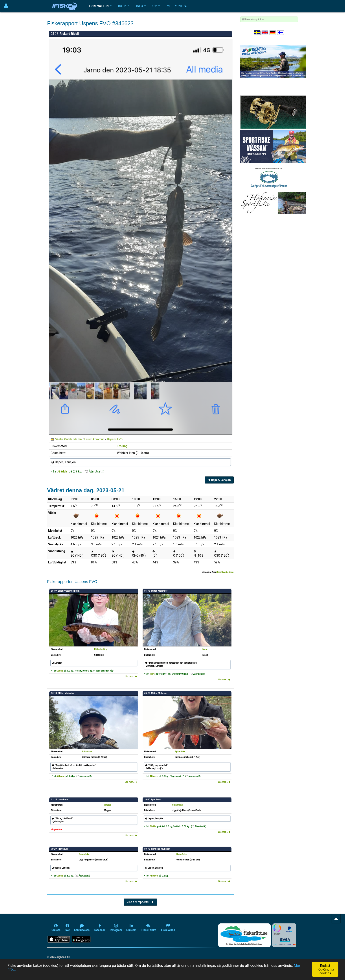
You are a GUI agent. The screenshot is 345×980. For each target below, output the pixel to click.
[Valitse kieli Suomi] (281, 33)
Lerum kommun (94, 439)
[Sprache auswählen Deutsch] (273, 33)
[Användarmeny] (6, 6)
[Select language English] (265, 33)
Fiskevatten (100, 6)
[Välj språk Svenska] (257, 33)
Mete (205, 649)
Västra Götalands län (68, 439)
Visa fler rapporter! (140, 902)
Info (141, 6)
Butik (124, 6)
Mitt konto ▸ (177, 6)
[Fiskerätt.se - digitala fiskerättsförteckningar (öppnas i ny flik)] (244, 935)
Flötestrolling (101, 649)
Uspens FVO (115, 439)
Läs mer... (131, 676)
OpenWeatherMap (225, 572)
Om (156, 6)
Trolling (122, 446)
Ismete (107, 805)
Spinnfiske (87, 752)
